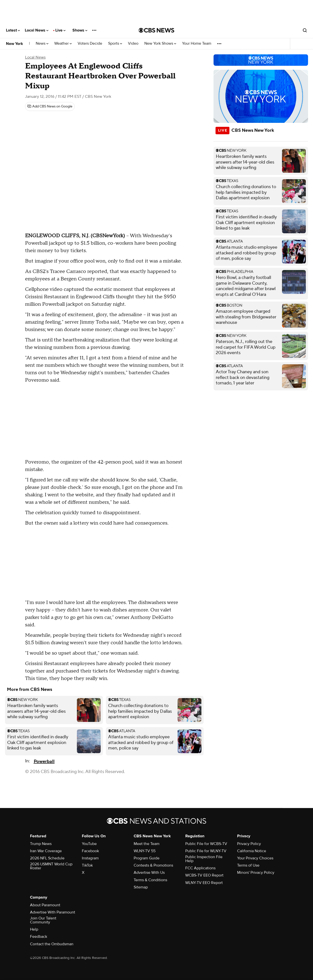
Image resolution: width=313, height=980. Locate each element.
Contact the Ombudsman (52, 944)
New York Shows (160, 44)
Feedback (39, 937)
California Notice (252, 851)
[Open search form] (305, 30)
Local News (37, 30)
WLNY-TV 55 (145, 851)
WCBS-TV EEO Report (204, 875)
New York (15, 44)
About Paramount (45, 905)
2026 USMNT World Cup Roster (51, 866)
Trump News (41, 844)
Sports (115, 44)
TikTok (87, 865)
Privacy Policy (249, 844)
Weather (63, 44)
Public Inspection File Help (204, 859)
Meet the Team (147, 844)
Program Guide (147, 858)
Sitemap (141, 887)
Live (60, 30)
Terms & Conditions (150, 880)
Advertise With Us (149, 873)
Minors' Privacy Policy (256, 873)
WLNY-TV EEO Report (204, 883)
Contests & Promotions (153, 865)
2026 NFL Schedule (47, 858)
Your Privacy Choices (255, 858)
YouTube (89, 844)
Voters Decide (90, 44)
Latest (13, 30)
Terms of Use (248, 865)
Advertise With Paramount (53, 912)
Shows (80, 30)
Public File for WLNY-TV (206, 851)
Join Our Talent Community (43, 920)
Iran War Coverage (46, 851)
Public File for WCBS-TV (206, 844)
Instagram (90, 858)
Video (133, 44)
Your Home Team (197, 44)
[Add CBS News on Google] (50, 106)
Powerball (44, 761)
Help (34, 929)
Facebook (90, 851)
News (42, 44)
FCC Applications (200, 868)
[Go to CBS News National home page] (156, 30)
